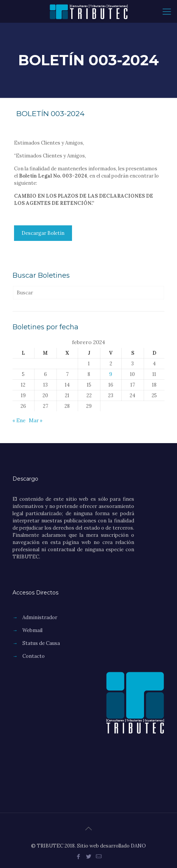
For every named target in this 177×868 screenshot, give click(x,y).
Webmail (32, 630)
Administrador (40, 617)
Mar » (36, 421)
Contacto (34, 656)
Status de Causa (41, 643)
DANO (138, 846)
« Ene (19, 421)
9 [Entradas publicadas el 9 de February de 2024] (111, 374)
